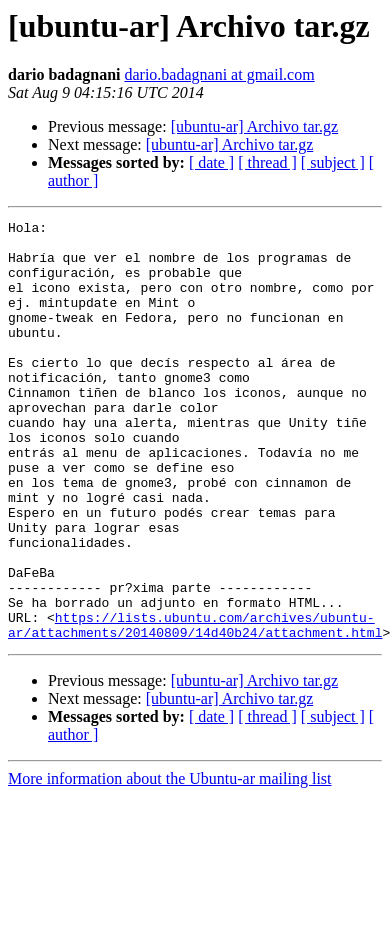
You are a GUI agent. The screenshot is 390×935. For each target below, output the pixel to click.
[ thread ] (267, 162)
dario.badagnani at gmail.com (219, 74)
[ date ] (211, 162)
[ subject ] (333, 162)
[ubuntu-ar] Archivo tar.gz (255, 126)
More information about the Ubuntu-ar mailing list (170, 862)
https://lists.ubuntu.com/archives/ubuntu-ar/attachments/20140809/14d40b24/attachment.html (195, 707)
